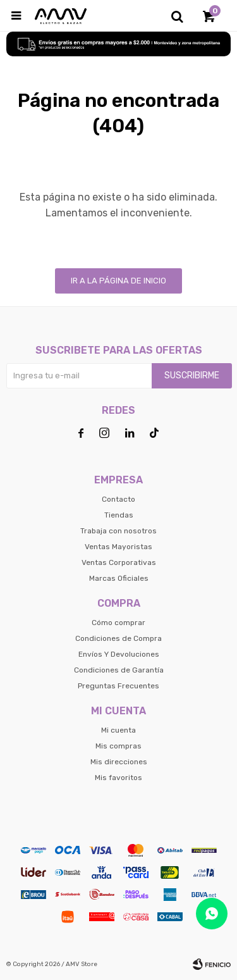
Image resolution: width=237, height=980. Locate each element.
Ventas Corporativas (119, 562)
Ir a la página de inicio (118, 281)
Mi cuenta (118, 730)
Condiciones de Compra (118, 638)
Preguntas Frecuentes (118, 686)
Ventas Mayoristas (118, 547)
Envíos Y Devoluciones (119, 654)
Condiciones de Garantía (119, 670)
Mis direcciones (119, 762)
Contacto (118, 499)
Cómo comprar (118, 623)
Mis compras (118, 746)
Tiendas (119, 515)
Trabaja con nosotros (118, 531)
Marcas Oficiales (119, 578)
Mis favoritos (118, 778)
